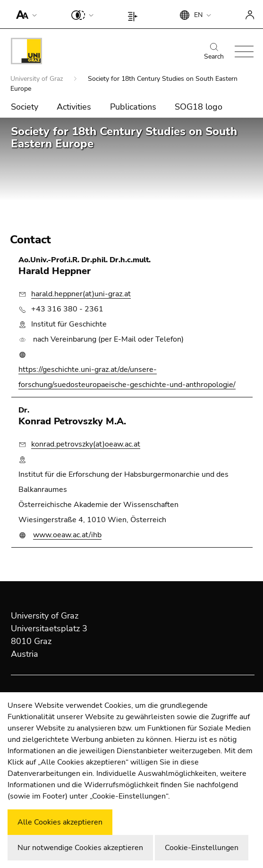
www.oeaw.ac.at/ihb (67, 535)
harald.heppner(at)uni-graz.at (81, 294)
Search (214, 52)
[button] (24, 14)
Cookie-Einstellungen (202, 848)
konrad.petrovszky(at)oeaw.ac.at (86, 444)
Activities (74, 107)
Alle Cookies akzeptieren (60, 822)
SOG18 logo (199, 107)
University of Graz (38, 79)
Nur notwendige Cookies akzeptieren (80, 848)
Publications (133, 107)
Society (25, 107)
